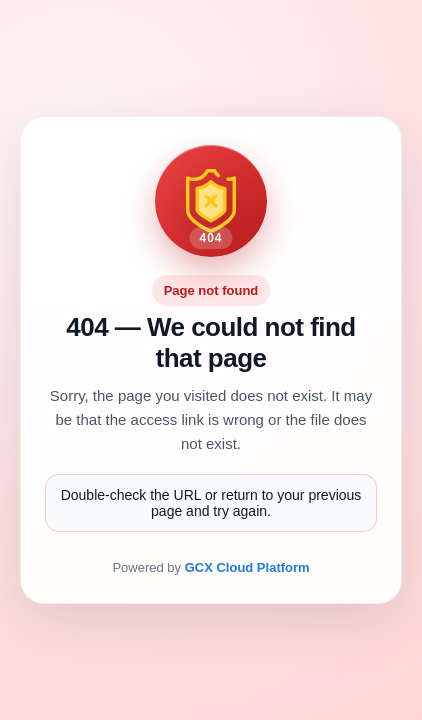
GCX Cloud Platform (247, 567)
